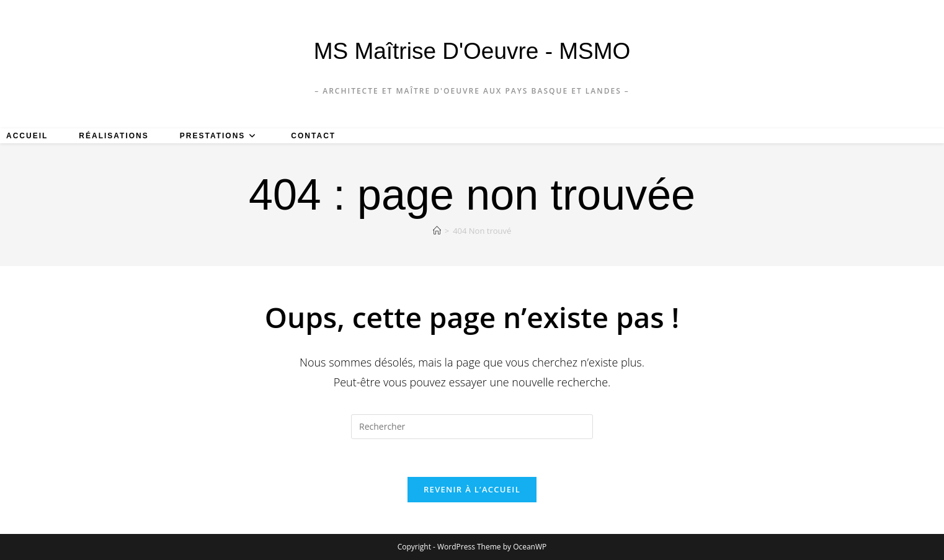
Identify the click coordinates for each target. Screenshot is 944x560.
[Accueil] (437, 231)
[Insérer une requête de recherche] (472, 427)
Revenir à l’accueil (472, 489)
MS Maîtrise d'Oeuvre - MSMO (472, 51)
